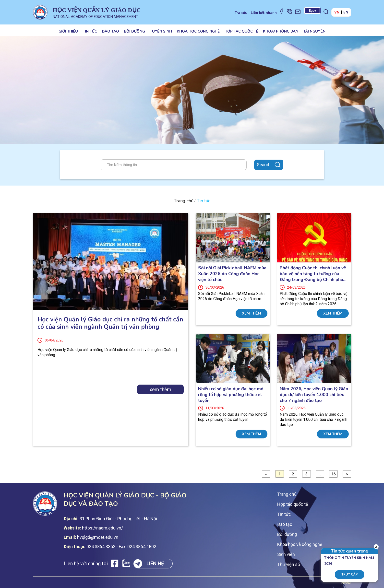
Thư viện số (289, 564)
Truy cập (350, 575)
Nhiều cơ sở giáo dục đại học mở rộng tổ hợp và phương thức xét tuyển (231, 395)
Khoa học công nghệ (198, 31)
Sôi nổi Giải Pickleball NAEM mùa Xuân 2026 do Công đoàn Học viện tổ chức (232, 274)
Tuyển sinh (161, 31)
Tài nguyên (314, 31)
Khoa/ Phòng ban (281, 31)
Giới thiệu (68, 31)
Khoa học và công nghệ (300, 544)
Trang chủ (184, 201)
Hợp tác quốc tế (241, 31)
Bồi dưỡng (134, 31)
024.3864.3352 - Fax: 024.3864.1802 (121, 547)
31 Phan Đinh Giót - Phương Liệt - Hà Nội (118, 519)
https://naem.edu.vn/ (102, 528)
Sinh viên (286, 554)
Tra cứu (241, 13)
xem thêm (160, 389)
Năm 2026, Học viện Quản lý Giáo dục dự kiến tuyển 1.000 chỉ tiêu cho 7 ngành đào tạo (314, 395)
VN (337, 12)
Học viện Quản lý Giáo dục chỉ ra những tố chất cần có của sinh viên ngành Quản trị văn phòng (110, 323)
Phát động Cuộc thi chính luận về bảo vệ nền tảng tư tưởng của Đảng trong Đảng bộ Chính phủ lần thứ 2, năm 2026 (313, 274)
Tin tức (90, 31)
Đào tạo (110, 31)
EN (346, 12)
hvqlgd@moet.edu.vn (98, 537)
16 (334, 474)
